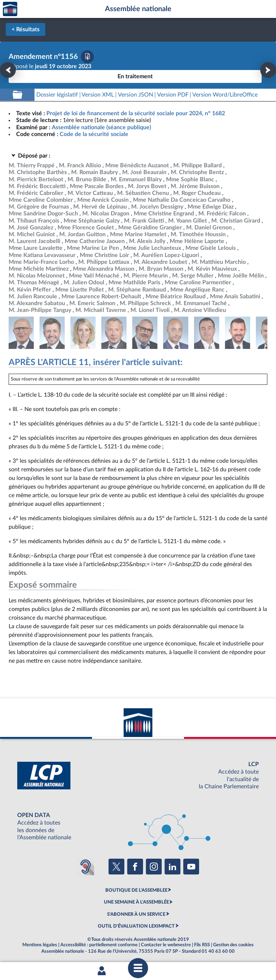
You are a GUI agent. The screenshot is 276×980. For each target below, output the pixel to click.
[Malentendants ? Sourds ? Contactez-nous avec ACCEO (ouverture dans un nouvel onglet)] (86, 867)
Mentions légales (40, 945)
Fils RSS (202, 945)
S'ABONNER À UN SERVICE (136, 914)
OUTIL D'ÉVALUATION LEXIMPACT (136, 926)
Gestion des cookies (233, 945)
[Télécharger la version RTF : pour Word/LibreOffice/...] (225, 95)
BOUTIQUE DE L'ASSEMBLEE (136, 890)
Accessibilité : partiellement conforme (99, 945)
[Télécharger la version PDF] (87, 57)
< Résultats (26, 29)
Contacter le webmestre (166, 945)
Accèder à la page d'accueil (10, 9)
